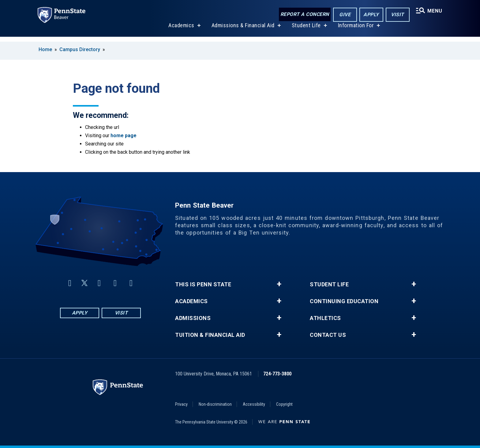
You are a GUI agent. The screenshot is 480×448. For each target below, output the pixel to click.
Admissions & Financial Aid (242, 30)
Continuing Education (344, 301)
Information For (355, 30)
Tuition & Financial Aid (210, 335)
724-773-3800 (277, 374)
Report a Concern (303, 15)
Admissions (193, 318)
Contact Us (328, 335)
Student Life (305, 30)
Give (344, 15)
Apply (370, 15)
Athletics (325, 318)
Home (45, 49)
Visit (396, 15)
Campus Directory (80, 49)
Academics (180, 30)
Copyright (284, 404)
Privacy (181, 404)
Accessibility (254, 404)
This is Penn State (203, 284)
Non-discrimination (215, 404)
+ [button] (279, 284)
